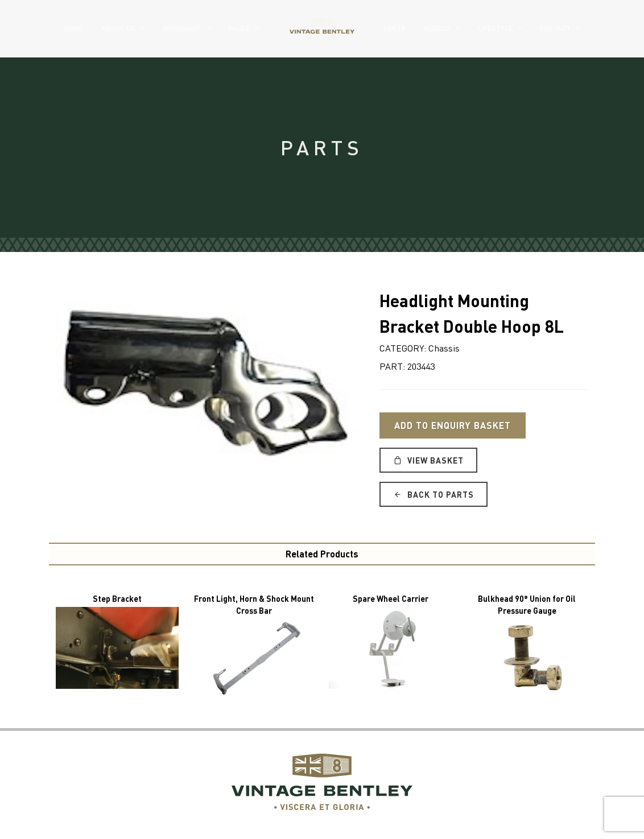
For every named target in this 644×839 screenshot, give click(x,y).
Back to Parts (434, 494)
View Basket (428, 460)
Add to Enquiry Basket (453, 425)
